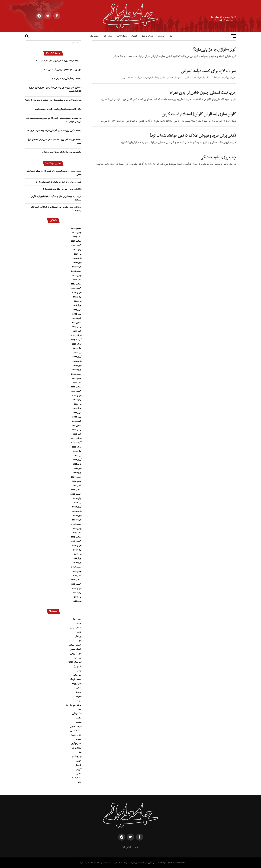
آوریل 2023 (77, 357)
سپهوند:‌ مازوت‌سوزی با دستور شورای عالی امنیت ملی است (59, 61)
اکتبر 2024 (77, 280)
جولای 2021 (77, 447)
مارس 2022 (77, 413)
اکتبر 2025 (77, 237)
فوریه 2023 (77, 365)
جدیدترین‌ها (77, 684)
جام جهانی (77, 675)
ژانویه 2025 (77, 267)
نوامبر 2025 (77, 232)
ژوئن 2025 (77, 250)
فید (80, 752)
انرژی (79, 632)
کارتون (79, 761)
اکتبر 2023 (77, 331)
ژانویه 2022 (77, 421)
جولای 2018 (77, 588)
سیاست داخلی (76, 731)
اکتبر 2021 (77, 434)
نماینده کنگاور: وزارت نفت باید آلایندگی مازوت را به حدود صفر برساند (54, 131)
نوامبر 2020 (77, 481)
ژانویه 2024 (77, 318)
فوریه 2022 (77, 417)
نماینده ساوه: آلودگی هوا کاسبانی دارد (67, 79)
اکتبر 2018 (77, 576)
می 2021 (78, 456)
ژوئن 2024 (77, 297)
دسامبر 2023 (76, 323)
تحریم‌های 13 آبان (75, 662)
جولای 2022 (77, 396)
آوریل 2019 (77, 558)
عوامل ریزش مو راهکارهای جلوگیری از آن (58, 189)
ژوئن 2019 (77, 550)
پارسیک (79, 641)
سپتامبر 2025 (76, 241)
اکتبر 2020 (77, 485)
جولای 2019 (77, 546)
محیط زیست (77, 778)
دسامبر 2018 (76, 567)
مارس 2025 (77, 258)
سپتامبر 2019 (76, 537)
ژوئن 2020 (77, 498)
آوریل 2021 (77, 460)
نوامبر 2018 (77, 571)
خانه (171, 36)
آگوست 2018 (76, 584)
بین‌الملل (78, 636)
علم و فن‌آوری (76, 744)
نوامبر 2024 (77, 276)
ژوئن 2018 (77, 593)
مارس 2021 (77, 464)
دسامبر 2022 (76, 374)
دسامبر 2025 (76, 228)
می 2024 (78, 301)
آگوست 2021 (76, 443)
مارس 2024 (77, 310)
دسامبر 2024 (76, 271)
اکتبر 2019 (77, 533)
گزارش (79, 769)
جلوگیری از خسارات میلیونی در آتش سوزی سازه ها (55, 182)
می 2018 (78, 597)
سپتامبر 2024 (76, 284)
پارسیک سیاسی (76, 649)
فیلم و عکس (94, 36)
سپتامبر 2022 (76, 387)
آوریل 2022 (77, 408)
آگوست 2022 (76, 391)
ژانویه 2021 (77, 473)
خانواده (79, 697)
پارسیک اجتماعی (75, 645)
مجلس (79, 774)
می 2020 (78, 503)
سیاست (161, 36)
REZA (79, 189)
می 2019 (78, 554)
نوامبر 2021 (77, 430)
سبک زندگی (122, 36)
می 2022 (78, 404)
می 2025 (78, 254)
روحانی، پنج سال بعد (74, 705)
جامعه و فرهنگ (147, 36)
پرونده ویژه (108, 36)
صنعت (79, 739)
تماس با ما (127, 847)
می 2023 (78, 353)
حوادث (79, 692)
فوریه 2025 (77, 263)
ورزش (79, 782)
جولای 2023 (77, 344)
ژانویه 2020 (77, 520)
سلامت (79, 718)
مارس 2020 (77, 511)
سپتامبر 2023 (76, 335)
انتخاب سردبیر (76, 628)
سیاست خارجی (76, 727)
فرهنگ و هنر (76, 748)
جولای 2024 (77, 293)
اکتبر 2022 (77, 383)
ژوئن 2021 (77, 451)
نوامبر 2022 (77, 378)
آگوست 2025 (76, 245)
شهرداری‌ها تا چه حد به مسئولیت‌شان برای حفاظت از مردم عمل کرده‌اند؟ (53, 100)
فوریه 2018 (77, 601)
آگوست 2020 (76, 494)
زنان (80, 709)
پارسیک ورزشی (76, 654)
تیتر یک (78, 671)
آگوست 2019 (76, 541)
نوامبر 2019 (77, 529)
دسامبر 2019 (76, 524)
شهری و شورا (76, 735)
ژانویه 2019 (77, 563)
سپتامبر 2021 (76, 438)
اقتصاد (134, 36)
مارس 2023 (77, 361)
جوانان (79, 688)
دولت (79, 701)
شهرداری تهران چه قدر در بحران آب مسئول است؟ (62, 70)
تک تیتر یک (77, 666)
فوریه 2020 (77, 516)
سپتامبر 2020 (76, 490)
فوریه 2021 (77, 468)
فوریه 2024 (77, 314)
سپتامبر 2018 (76, 580)
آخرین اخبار (77, 619)
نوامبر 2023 (77, 327)
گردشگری (78, 765)
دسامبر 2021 (76, 426)
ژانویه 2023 (77, 370)
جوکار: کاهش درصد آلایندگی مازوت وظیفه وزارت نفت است (58, 109)
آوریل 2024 (77, 305)
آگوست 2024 (76, 288)
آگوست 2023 (76, 340)
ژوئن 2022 (77, 400)
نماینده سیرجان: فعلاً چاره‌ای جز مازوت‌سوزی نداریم (62, 152)
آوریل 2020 (77, 507)
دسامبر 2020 (76, 477)
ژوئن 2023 (77, 348)
